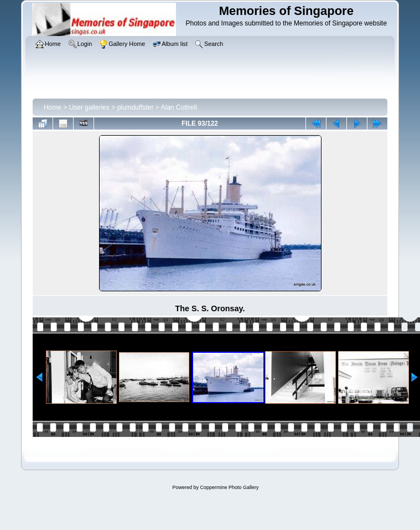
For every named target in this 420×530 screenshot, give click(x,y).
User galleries (89, 107)
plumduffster (136, 107)
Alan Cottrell (179, 107)
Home (53, 107)
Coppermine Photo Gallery (229, 487)
